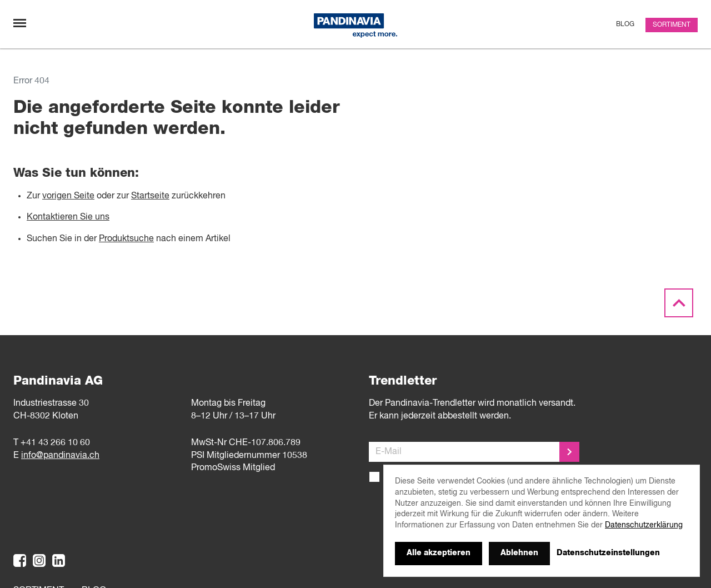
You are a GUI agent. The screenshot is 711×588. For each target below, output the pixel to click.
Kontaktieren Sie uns (68, 217)
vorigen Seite (68, 196)
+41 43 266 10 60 (55, 443)
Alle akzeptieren (439, 553)
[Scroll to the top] (679, 303)
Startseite (150, 196)
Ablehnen (519, 553)
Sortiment (672, 25)
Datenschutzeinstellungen (608, 553)
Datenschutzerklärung (644, 525)
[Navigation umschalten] (20, 23)
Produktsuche (126, 239)
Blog (625, 24)
